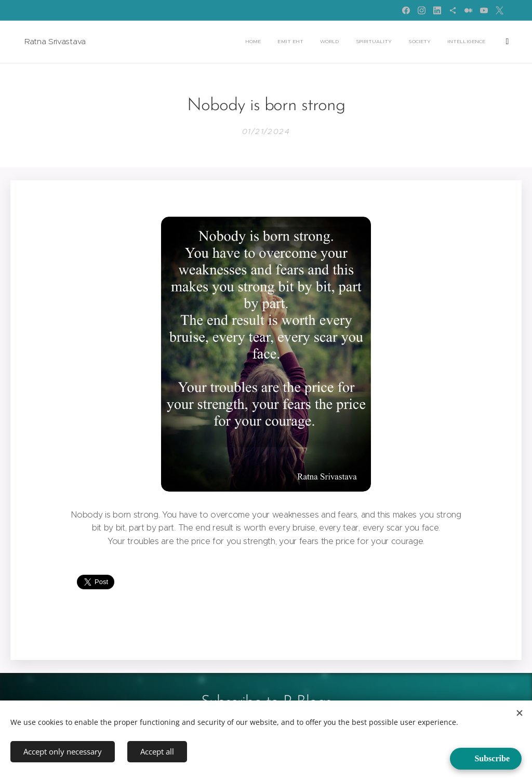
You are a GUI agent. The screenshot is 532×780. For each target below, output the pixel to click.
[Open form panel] (486, 759)
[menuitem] (251, 42)
